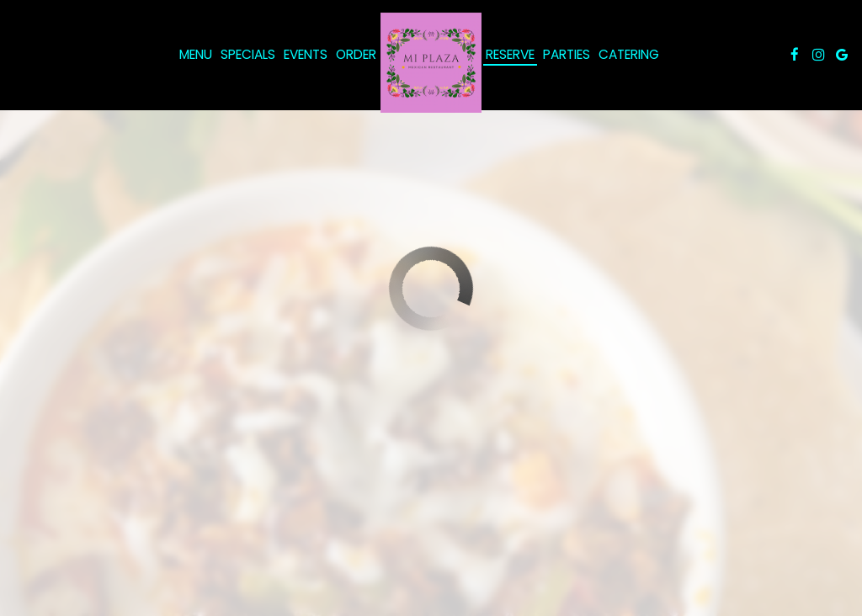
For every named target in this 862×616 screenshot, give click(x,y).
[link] (431, 63)
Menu (196, 55)
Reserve (510, 55)
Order (356, 55)
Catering (629, 55)
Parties (567, 55)
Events (306, 55)
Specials (248, 55)
